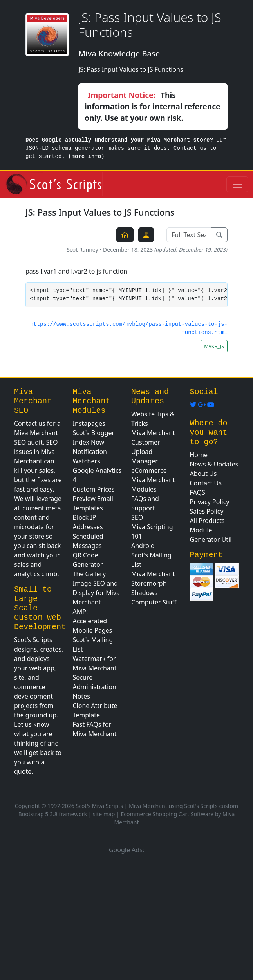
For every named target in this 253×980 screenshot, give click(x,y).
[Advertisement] (127, 916)
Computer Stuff (154, 602)
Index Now (89, 442)
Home (199, 455)
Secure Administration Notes (95, 687)
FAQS (198, 492)
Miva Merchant (153, 433)
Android (143, 546)
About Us (203, 474)
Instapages (89, 423)
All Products (207, 521)
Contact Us (206, 483)
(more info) (86, 156)
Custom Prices (94, 489)
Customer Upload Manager (146, 452)
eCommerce (149, 470)
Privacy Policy (210, 502)
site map (104, 814)
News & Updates (214, 464)
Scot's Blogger (94, 433)
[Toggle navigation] (237, 184)
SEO (137, 517)
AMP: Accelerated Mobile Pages (93, 621)
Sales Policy (207, 511)
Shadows (144, 593)
